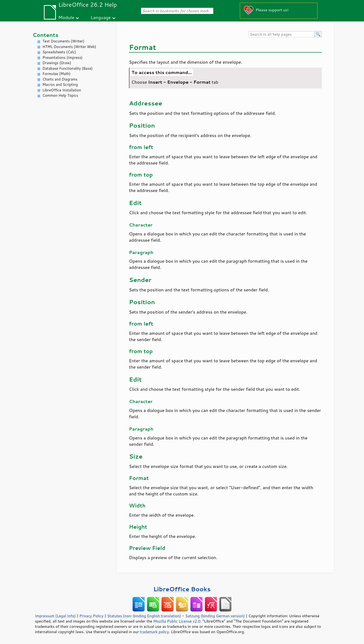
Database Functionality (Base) (67, 68)
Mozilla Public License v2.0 (177, 621)
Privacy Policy (91, 616)
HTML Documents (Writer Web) (69, 47)
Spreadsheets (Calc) (59, 52)
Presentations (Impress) (62, 58)
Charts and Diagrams (60, 79)
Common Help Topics (60, 95)
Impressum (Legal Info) (55, 616)
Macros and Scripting (60, 85)
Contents (45, 35)
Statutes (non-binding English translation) (144, 616)
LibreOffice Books (182, 589)
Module (66, 17)
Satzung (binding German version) (215, 616)
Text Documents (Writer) (63, 41)
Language (101, 17)
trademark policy (154, 632)
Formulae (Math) (56, 74)
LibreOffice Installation (62, 90)
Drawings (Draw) (57, 63)
